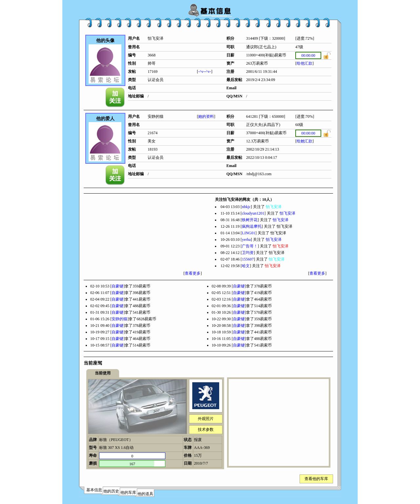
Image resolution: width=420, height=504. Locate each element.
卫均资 (248, 253)
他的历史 (111, 491)
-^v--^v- (205, 72)
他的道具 (145, 494)
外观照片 (206, 419)
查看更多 (193, 273)
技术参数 (206, 430)
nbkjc (246, 207)
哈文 (246, 266)
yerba (246, 240)
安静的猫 (119, 319)
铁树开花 (250, 220)
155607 (248, 259)
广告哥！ (250, 246)
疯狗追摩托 (252, 226)
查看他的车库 (316, 479)
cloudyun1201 (253, 213)
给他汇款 (304, 63)
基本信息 (94, 490)
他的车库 (128, 493)
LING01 (249, 233)
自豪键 (117, 286)
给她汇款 (304, 141)
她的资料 (206, 116)
